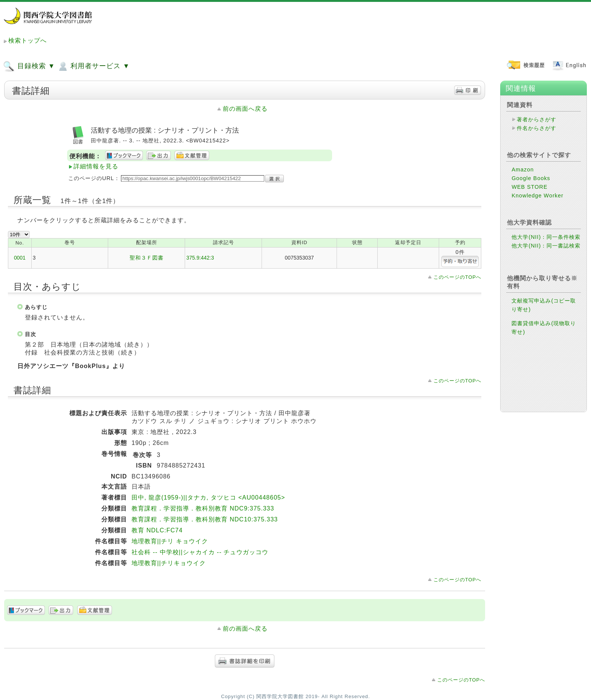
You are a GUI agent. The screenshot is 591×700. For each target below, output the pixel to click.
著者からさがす (537, 119)
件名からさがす (537, 128)
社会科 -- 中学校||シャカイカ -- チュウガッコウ (200, 552)
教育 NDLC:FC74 (157, 530)
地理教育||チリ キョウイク (170, 541)
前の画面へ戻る (245, 109)
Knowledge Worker (537, 196)
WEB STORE (529, 187)
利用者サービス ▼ (93, 66)
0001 (20, 258)
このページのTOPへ (457, 277)
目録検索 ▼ (29, 66)
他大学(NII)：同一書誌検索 (546, 246)
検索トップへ (28, 41)
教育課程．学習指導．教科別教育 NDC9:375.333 (203, 508)
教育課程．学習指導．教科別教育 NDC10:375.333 (205, 519)
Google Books (531, 178)
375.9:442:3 (200, 258)
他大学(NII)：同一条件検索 (546, 237)
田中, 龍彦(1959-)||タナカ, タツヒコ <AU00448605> (208, 497)
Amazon (523, 170)
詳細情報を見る (96, 166)
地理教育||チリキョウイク (169, 563)
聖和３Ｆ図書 (147, 258)
